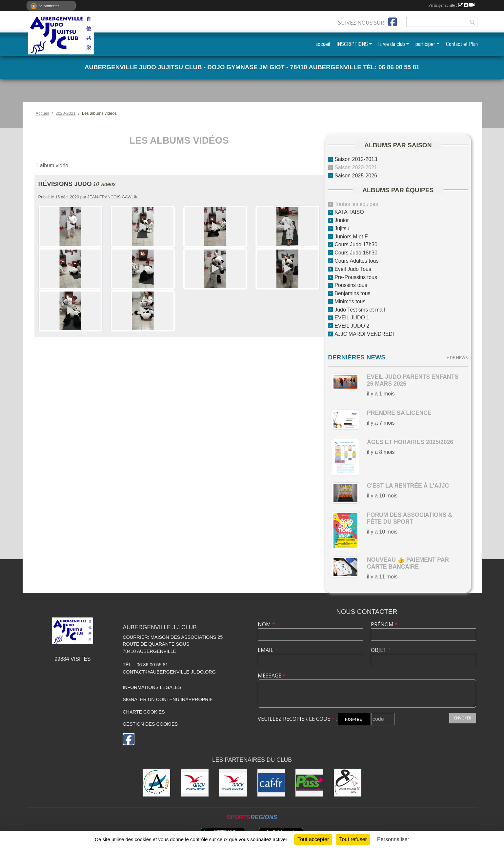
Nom (266, 624)
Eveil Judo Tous (353, 269)
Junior (342, 220)
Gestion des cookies (150, 724)
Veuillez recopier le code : (297, 719)
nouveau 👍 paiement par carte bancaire (408, 563)
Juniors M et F (351, 236)
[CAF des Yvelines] (271, 783)
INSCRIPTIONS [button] (352, 44)
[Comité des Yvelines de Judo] (348, 783)
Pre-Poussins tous (356, 277)
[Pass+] (309, 783)
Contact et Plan (462, 44)
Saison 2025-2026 (356, 176)
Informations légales (152, 687)
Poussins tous (351, 285)
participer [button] (425, 44)
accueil (323, 44)
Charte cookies (144, 712)
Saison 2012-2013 (356, 159)
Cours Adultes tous (356, 261)
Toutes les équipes (356, 204)
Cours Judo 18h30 (356, 253)
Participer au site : (452, 5)
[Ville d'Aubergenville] (157, 783)
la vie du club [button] (392, 44)
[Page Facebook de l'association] (393, 22)
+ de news (457, 357)
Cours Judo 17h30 (356, 244)
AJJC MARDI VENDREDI (364, 334)
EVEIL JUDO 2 (352, 326)
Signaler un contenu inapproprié (168, 699)
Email (268, 650)
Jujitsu (342, 228)
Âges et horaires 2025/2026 (410, 442)
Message (272, 676)
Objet (381, 650)
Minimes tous (350, 302)
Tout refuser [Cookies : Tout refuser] (353, 839)
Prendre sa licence (399, 413)
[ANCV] (195, 783)
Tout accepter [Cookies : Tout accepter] (313, 839)
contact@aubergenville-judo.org (169, 672)
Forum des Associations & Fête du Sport (410, 518)
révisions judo (65, 184)
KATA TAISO (349, 212)
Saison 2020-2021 (356, 167)
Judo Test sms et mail (360, 309)
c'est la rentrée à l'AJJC (408, 486)
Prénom (384, 624)
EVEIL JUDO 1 (352, 318)
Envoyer (463, 718)
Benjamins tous (352, 293)
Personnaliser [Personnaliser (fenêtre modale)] (393, 839)
